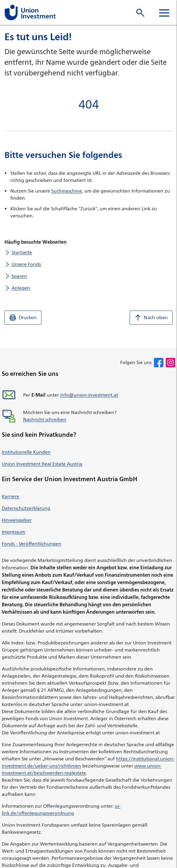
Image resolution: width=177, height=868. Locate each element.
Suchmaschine (67, 191)
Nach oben (151, 318)
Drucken (23, 318)
